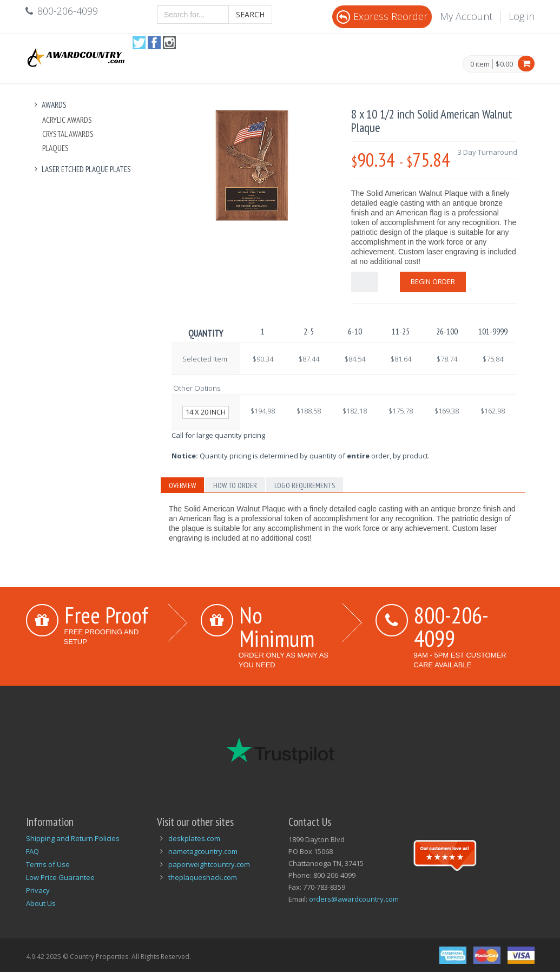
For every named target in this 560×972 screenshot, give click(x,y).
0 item (480, 64)
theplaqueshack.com (203, 877)
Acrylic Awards (67, 120)
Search (250, 14)
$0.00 (504, 64)
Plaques (55, 148)
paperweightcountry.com (209, 864)
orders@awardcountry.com (354, 899)
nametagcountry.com (203, 851)
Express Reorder (382, 16)
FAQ (32, 851)
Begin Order (433, 281)
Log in (522, 16)
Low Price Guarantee (60, 877)
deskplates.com (194, 838)
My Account (466, 16)
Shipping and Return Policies (73, 838)
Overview (182, 485)
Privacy (38, 890)
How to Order (235, 485)
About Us (41, 903)
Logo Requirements (305, 485)
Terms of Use (48, 864)
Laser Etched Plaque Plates (81, 169)
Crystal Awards (68, 134)
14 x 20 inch (206, 412)
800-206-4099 (451, 626)
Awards (49, 105)
